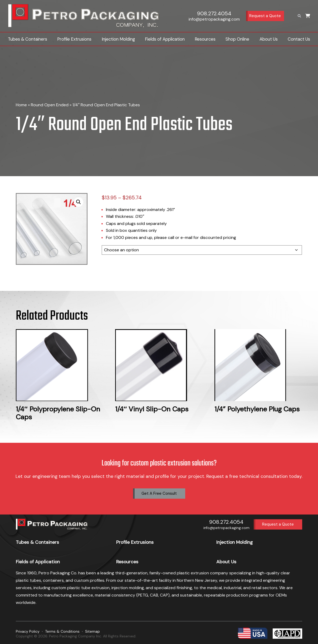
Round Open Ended (50, 105)
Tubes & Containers (28, 39)
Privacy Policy (28, 631)
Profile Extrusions (74, 39)
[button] (79, 202)
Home (21, 105)
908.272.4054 (214, 14)
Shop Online (237, 39)
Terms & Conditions (62, 631)
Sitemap (92, 631)
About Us (269, 39)
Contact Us (299, 39)
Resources (205, 39)
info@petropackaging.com (214, 19)
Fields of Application (165, 39)
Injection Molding (118, 39)
